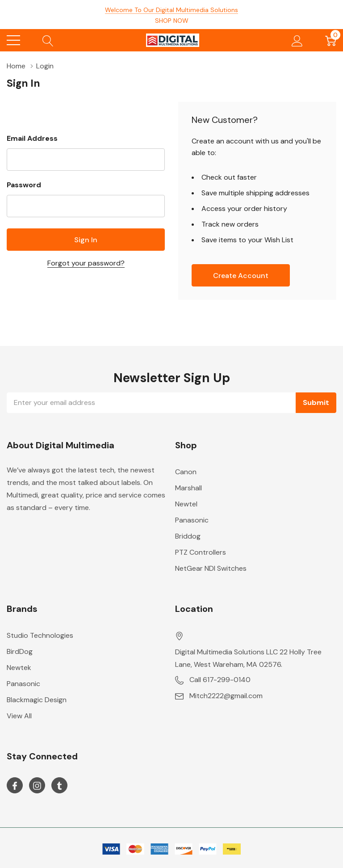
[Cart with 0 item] (331, 40)
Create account (241, 276)
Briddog (188, 536)
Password (24, 185)
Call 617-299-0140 (220, 680)
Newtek (19, 668)
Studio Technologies (40, 635)
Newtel (186, 504)
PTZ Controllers (201, 552)
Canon (186, 472)
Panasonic (192, 520)
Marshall (188, 488)
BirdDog (20, 651)
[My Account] (297, 40)
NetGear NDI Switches (211, 568)
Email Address (32, 138)
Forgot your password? (86, 263)
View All (19, 716)
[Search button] (48, 40)
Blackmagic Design (37, 700)
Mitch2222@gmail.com (226, 696)
